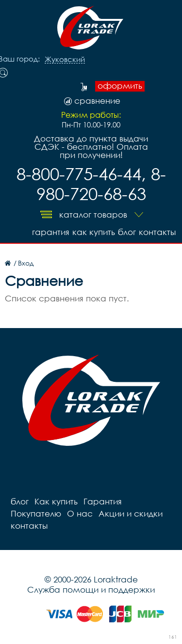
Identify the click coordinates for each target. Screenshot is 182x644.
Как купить (94, 232)
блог (127, 232)
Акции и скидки (131, 513)
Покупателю (36, 513)
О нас (80, 513)
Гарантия (51, 232)
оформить (120, 86)
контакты (157, 232)
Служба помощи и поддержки (91, 589)
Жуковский (65, 60)
